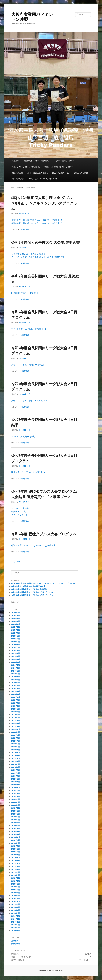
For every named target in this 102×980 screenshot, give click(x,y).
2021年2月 (16, 779)
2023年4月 (16, 712)
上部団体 (15, 941)
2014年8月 (16, 925)
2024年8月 (16, 671)
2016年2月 (16, 899)
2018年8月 (16, 843)
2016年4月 (16, 893)
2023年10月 (16, 697)
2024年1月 (16, 688)
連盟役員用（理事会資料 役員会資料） (60, 167)
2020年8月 (16, 793)
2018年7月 (16, 846)
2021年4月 (16, 773)
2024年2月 (16, 686)
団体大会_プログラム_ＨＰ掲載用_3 (28, 472)
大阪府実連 (25, 230)
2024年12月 (16, 659)
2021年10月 (16, 758)
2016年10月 (16, 881)
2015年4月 (16, 910)
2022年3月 (16, 744)
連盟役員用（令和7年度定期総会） (37, 161)
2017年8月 (16, 867)
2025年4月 (16, 648)
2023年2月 (16, 718)
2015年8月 (16, 904)
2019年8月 (16, 814)
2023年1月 (16, 720)
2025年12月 (16, 624)
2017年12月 (16, 858)
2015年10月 (16, 901)
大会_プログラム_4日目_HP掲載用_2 (29, 329)
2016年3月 (16, 896)
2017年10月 (16, 863)
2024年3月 (16, 683)
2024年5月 (16, 677)
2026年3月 (16, 616)
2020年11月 (16, 785)
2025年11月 (16, 627)
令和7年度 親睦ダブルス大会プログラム (44, 534)
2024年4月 (16, 680)
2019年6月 (16, 820)
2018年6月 (16, 849)
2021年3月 (16, 776)
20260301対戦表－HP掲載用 (25, 293)
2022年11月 (16, 726)
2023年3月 (16, 715)
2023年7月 (16, 703)
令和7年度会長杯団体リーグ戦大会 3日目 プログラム (32, 595)
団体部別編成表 (18, 179)
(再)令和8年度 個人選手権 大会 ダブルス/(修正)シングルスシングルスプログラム (44, 203)
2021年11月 (16, 756)
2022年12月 (16, 723)
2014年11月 (16, 919)
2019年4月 (16, 823)
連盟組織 (16, 161)
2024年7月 (16, 674)
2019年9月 (16, 811)
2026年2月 (16, 618)
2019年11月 (16, 808)
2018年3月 (16, 852)
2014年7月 (16, 928)
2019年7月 (16, 817)
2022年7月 (16, 735)
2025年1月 (16, 656)
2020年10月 (16, 788)
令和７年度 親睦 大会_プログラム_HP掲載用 (33, 545)
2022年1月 (16, 750)
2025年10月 (16, 630)
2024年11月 (16, 662)
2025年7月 (16, 639)
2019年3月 (16, 826)
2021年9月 (16, 761)
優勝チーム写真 (18, 511)
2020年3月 (16, 802)
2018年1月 (16, 855)
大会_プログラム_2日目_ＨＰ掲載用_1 (29, 401)
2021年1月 (16, 782)
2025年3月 (16, 650)
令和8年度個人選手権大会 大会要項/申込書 (45, 242)
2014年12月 (16, 916)
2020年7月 (16, 796)
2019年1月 (16, 829)
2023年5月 (16, 709)
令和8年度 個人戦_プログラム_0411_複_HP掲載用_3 (37, 220)
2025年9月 (16, 633)
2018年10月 (16, 837)
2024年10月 (16, 665)
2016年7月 (16, 887)
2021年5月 (16, 770)
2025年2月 (16, 653)
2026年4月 (16, 613)
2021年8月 (16, 764)
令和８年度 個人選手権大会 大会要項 (28, 254)
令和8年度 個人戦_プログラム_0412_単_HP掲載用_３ (37, 223)
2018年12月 (16, 831)
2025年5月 (16, 645)
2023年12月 (16, 691)
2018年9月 (16, 840)
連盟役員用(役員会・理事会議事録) (26, 167)
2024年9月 (16, 668)
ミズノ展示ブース (20, 515)
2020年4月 (16, 799)
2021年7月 (16, 767)
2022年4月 (16, 741)
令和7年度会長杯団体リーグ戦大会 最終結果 (29, 589)
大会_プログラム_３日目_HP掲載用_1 (29, 365)
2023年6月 (16, 706)
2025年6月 (16, 642)
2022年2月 (16, 747)
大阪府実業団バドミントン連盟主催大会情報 (70, 173)
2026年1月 (16, 621)
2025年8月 (16, 636)
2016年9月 (16, 884)
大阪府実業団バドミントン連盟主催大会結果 (30, 173)
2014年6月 (16, 931)
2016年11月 (16, 878)
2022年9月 (16, 732)
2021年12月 (16, 753)
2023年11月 (16, 694)
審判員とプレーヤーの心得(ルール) (43, 179)
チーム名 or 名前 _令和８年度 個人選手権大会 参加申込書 (38, 257)
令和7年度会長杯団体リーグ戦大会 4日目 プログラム (32, 592)
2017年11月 (16, 861)
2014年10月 (16, 922)
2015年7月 (16, 907)
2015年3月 (16, 913)
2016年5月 (16, 890)
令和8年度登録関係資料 (65, 161)
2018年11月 (16, 834)
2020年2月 (16, 805)
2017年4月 (16, 872)
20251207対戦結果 (20, 508)
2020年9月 (16, 791)
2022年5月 (16, 738)
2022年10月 (16, 729)
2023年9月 (16, 700)
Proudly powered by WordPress (51, 970)
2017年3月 (16, 875)
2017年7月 (16, 869)
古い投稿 (16, 562)
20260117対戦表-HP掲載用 (24, 436)
